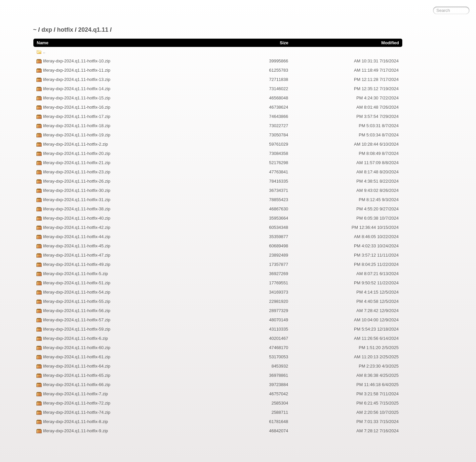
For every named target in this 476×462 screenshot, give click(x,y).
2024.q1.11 (93, 30)
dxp (47, 30)
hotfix (65, 30)
